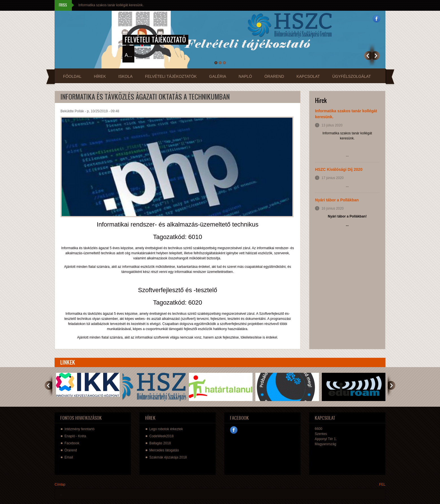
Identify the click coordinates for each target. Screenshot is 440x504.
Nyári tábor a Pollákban (337, 200)
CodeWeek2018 (161, 436)
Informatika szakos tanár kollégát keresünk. (111, 5)
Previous (368, 56)
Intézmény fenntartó (79, 429)
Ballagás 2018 (160, 443)
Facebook (377, 19)
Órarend (274, 76)
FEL (382, 484)
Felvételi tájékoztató (155, 40)
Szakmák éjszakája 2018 (168, 457)
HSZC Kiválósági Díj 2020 (339, 169)
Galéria (218, 76)
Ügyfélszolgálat (352, 76)
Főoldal (72, 76)
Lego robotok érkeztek (166, 429)
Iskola (125, 76)
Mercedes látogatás (164, 450)
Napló (245, 76)
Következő (376, 56)
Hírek (100, 76)
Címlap (60, 484)
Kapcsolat (308, 76)
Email (69, 457)
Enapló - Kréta (75, 436)
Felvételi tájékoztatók (171, 76)
